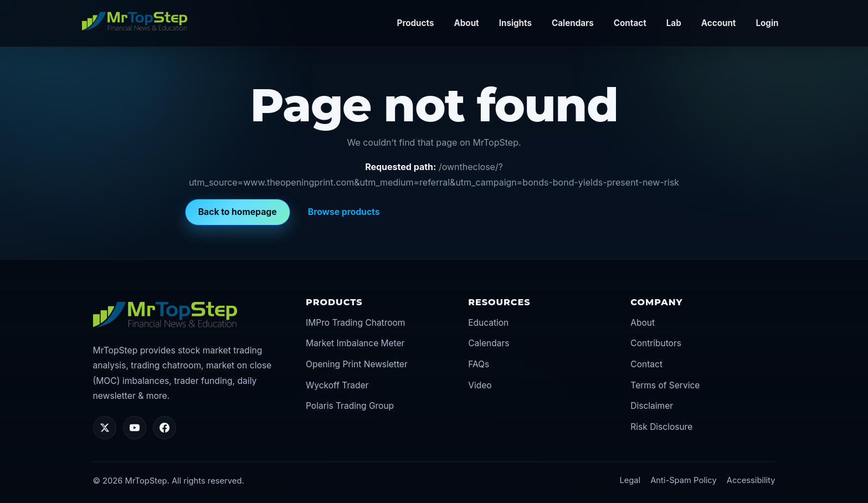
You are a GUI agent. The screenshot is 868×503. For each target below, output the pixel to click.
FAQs (479, 364)
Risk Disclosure (661, 427)
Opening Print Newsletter (357, 364)
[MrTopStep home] (135, 21)
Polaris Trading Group (350, 406)
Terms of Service (665, 385)
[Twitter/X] (105, 428)
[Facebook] (165, 428)
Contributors (656, 343)
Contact (630, 23)
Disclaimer (652, 406)
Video (480, 385)
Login (767, 23)
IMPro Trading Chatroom (355, 323)
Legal (630, 480)
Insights (515, 23)
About (466, 23)
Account (719, 23)
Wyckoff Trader (337, 385)
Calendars (573, 23)
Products (416, 23)
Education (488, 323)
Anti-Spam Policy (684, 480)
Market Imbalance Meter (355, 343)
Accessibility (751, 480)
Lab (674, 23)
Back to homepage (238, 212)
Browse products (344, 212)
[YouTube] (135, 428)
